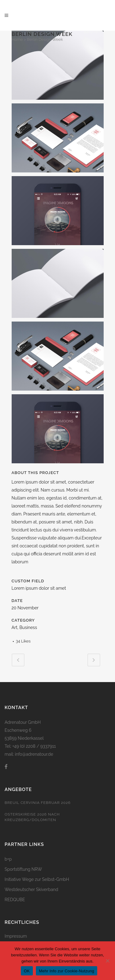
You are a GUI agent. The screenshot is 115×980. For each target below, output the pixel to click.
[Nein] (107, 961)
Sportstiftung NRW (23, 869)
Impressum (16, 936)
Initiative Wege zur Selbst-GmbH (37, 879)
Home (17, 39)
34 (23, 641)
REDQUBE (15, 900)
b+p (8, 859)
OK (27, 971)
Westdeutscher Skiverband (31, 889)
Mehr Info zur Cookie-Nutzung (67, 971)
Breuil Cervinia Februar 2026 (38, 803)
